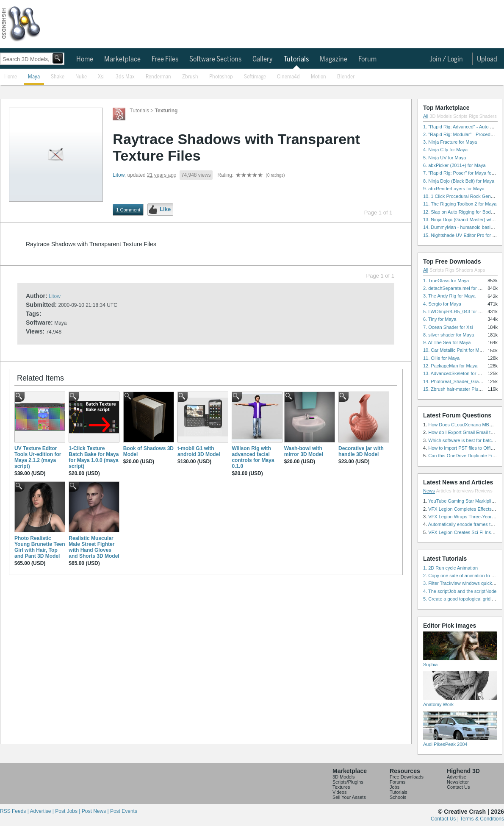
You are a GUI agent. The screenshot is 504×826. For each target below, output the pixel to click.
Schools (398, 797)
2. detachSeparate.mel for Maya (456, 288)
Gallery (263, 59)
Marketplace (122, 59)
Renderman (158, 77)
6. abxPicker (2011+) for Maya (454, 165)
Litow (118, 175)
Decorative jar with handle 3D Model (361, 451)
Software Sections (215, 59)
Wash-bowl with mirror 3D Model (304, 451)
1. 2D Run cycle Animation (450, 568)
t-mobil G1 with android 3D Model (199, 451)
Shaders (488, 116)
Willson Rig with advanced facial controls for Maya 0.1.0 (253, 457)
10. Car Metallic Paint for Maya (455, 350)
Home (85, 59)
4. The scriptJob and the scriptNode (460, 591)
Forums (397, 782)
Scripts (460, 116)
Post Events (124, 811)
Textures (341, 787)
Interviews (463, 491)
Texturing (166, 111)
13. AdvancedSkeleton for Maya (456, 373)
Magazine (334, 59)
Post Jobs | (68, 811)
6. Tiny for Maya (440, 319)
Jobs (395, 787)
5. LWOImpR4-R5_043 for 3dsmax (459, 311)
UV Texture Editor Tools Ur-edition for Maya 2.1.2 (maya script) (38, 457)
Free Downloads (407, 777)
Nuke (81, 77)
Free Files (165, 59)
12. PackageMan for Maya (450, 366)
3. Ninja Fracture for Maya (450, 142)
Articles (444, 491)
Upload (487, 59)
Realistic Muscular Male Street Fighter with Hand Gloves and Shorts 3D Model (94, 547)
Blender (346, 77)
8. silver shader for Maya (449, 335)
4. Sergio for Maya (442, 304)
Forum (367, 59)
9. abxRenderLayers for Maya (454, 189)
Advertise (457, 777)
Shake (58, 77)
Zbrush (190, 77)
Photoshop (221, 77)
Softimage (255, 77)
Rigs (474, 116)
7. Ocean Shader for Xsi (448, 327)
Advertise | (42, 811)
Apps (480, 270)
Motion (318, 77)
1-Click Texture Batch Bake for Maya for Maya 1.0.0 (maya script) (94, 457)
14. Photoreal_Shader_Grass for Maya (463, 381)
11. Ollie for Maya (441, 358)
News (429, 491)
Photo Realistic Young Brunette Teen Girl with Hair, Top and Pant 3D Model (40, 547)
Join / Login (446, 59)
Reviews (484, 491)
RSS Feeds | (15, 811)
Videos (339, 792)
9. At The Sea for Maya (447, 342)
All (426, 116)
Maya (34, 77)
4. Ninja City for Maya (445, 150)
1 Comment (128, 210)
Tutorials (296, 59)
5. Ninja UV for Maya (444, 158)
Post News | (96, 811)
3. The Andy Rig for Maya (449, 296)
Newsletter (458, 782)
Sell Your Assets (349, 797)
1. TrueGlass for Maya (446, 281)
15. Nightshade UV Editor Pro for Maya (463, 235)
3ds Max (125, 77)
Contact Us (458, 787)
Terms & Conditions (482, 819)
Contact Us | (445, 819)
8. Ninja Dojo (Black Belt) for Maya (459, 181)
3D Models (441, 116)
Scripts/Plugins (348, 782)
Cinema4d (288, 77)
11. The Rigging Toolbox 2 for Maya (460, 204)
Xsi (101, 77)
